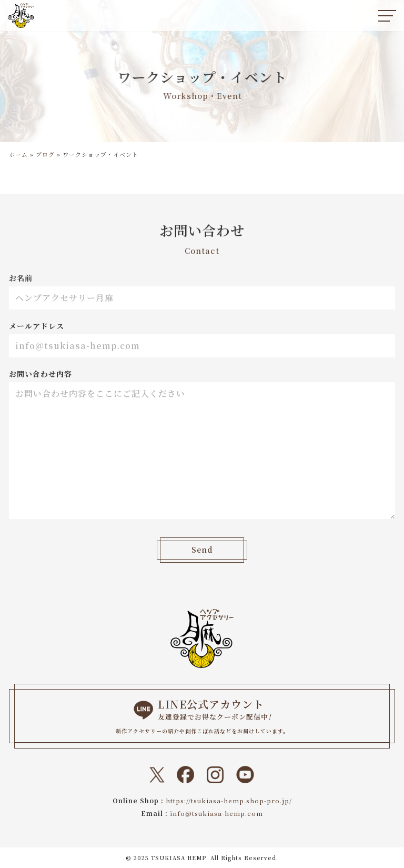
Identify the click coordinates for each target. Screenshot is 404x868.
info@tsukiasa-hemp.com (217, 813)
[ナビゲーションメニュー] (387, 16)
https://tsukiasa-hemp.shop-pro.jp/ (229, 800)
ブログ (45, 154)
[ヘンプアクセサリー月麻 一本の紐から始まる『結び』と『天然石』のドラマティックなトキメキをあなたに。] (21, 16)
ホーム (18, 154)
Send (202, 550)
